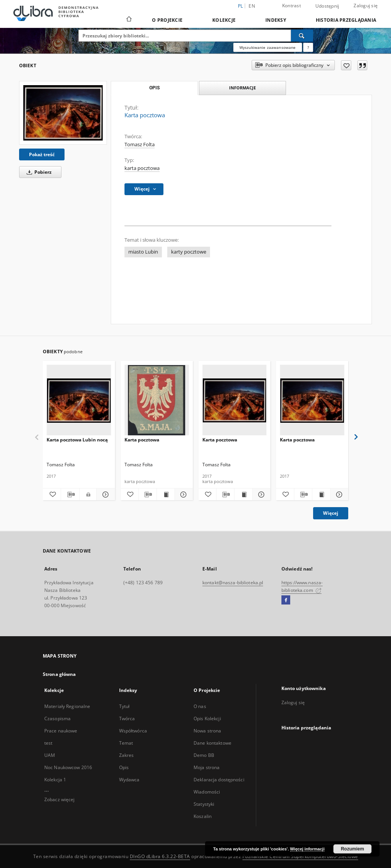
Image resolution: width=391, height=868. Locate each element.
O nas (200, 706)
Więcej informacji (307, 849)
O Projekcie (167, 20)
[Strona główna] (128, 20)
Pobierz (38, 172)
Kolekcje (224, 20)
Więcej (331, 513)
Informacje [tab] (242, 88)
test (48, 743)
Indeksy (276, 20)
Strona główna (59, 674)
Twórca (127, 718)
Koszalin (203, 816)
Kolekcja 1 (55, 780)
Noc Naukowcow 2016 (68, 767)
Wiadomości (207, 792)
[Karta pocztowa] (63, 113)
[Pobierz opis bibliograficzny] (70, 495)
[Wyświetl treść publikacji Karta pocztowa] (166, 495)
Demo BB (204, 755)
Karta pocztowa (142, 440)
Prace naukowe (61, 731)
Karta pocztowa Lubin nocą (77, 440)
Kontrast (292, 6)
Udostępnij (327, 6)
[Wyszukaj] (302, 36)
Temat (126, 743)
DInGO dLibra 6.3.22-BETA (160, 856)
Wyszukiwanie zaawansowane (268, 47)
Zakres (127, 755)
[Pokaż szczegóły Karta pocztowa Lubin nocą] (104, 495)
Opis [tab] (154, 88)
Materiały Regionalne (67, 706)
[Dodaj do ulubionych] (346, 65)
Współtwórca (133, 731)
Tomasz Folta (140, 145)
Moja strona (207, 767)
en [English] (252, 6)
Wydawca (129, 780)
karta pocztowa (142, 168)
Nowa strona (207, 731)
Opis (124, 767)
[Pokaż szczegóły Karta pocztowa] (183, 495)
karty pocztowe (189, 252)
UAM (50, 755)
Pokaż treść (42, 154)
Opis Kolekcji (207, 718)
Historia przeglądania (346, 20)
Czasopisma (57, 718)
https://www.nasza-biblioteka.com (302, 586)
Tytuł (124, 706)
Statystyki (204, 804)
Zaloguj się (366, 6)
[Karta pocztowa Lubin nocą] (79, 400)
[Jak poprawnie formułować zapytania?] (308, 47)
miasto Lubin (143, 252)
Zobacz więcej (60, 799)
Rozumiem (353, 849)
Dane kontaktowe (212, 743)
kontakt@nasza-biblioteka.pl (233, 583)
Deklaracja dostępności (219, 780)
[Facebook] (286, 600)
